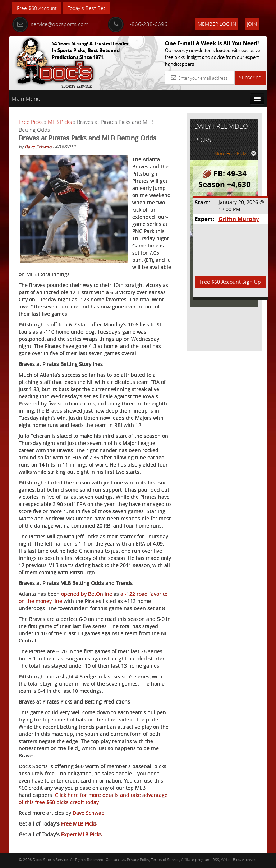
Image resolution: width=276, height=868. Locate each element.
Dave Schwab (38, 147)
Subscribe (250, 77)
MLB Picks (60, 122)
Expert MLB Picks (81, 834)
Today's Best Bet (86, 8)
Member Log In (217, 24)
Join (252, 24)
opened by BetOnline (87, 594)
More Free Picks (235, 153)
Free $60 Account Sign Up (230, 282)
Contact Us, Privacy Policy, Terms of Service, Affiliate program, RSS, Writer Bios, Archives (181, 860)
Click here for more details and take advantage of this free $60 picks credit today (93, 799)
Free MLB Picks (79, 824)
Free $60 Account (37, 8)
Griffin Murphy (239, 219)
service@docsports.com (50, 24)
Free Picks (31, 122)
